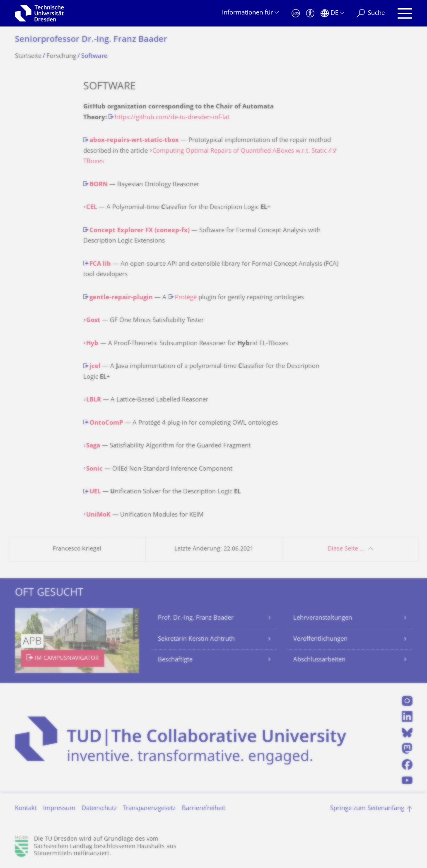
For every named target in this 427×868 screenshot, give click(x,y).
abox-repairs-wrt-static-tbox (134, 141)
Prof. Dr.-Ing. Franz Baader (196, 618)
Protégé (186, 298)
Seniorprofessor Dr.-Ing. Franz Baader (91, 40)
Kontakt (26, 809)
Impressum (59, 809)
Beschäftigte (175, 660)
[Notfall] (296, 13)
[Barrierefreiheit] (310, 13)
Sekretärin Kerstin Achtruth (196, 639)
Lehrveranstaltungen (323, 618)
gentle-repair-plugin (121, 298)
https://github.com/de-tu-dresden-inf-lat (172, 118)
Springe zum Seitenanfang (367, 809)
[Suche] (371, 13)
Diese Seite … (346, 549)
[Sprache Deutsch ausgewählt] (332, 13)
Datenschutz (99, 809)
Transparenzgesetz (149, 809)
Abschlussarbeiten (319, 660)
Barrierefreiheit (204, 809)
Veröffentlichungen (320, 639)
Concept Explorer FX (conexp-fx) (140, 231)
